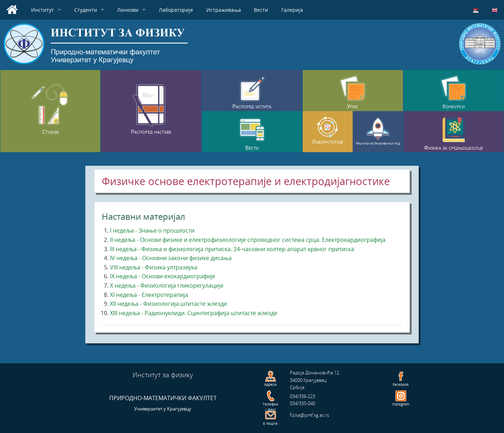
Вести (261, 10)
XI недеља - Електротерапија (149, 295)
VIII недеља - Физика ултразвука (154, 267)
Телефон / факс (270, 407)
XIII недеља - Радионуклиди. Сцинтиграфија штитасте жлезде (194, 313)
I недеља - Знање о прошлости (152, 230)
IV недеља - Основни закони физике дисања (171, 258)
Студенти (86, 10)
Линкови (128, 10)
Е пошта (270, 423)
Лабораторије (176, 10)
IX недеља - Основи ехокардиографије (163, 276)
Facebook (401, 384)
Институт (42, 10)
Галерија (292, 10)
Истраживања (224, 10)
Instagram (401, 404)
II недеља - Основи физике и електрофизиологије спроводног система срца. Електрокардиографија (248, 240)
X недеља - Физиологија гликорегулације (167, 285)
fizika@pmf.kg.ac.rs (309, 415)
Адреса (270, 384)
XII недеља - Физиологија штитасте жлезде (168, 304)
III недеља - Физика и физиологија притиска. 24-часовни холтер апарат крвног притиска (232, 249)
